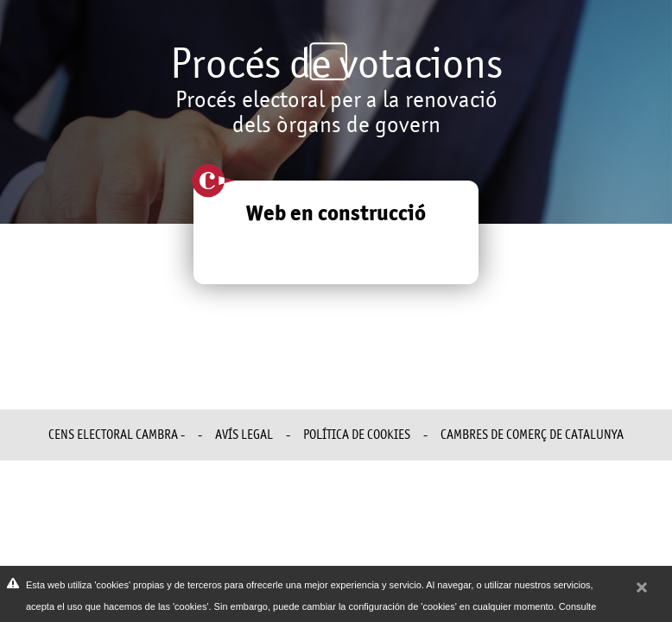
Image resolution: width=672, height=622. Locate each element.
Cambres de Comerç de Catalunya (532, 435)
